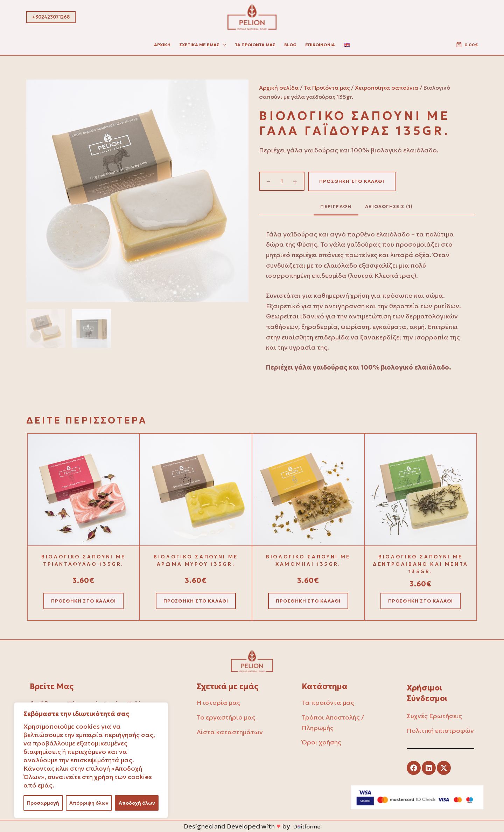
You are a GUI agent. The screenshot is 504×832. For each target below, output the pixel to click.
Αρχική (162, 45)
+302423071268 (51, 17)
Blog (290, 45)
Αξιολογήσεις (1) (389, 207)
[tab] (336, 207)
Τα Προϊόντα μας (327, 88)
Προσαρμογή (43, 803)
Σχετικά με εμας (204, 45)
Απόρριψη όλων (89, 803)
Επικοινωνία (320, 45)
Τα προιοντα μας (255, 45)
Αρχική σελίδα (279, 88)
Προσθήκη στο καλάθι (352, 181)
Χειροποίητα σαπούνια (387, 88)
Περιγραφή (336, 207)
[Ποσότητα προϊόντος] (282, 181)
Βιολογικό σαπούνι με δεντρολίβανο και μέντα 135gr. (421, 564)
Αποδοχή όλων (137, 803)
